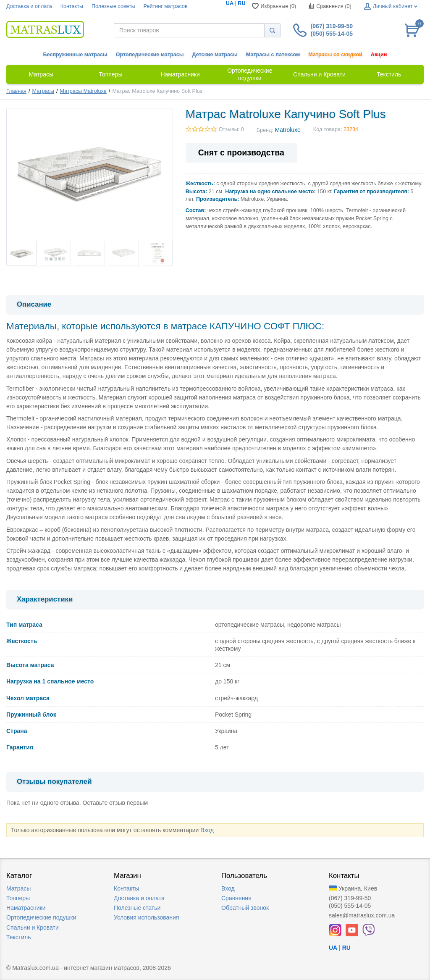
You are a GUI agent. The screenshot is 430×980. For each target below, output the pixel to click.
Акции (379, 55)
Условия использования (146, 917)
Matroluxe (287, 130)
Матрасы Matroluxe (83, 91)
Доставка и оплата (29, 6)
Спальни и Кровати (33, 927)
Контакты (72, 6)
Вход (207, 830)
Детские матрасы (215, 55)
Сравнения (236, 898)
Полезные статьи (137, 908)
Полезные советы (113, 6)
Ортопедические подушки (41, 917)
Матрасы (43, 91)
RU (241, 3)
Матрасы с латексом (273, 55)
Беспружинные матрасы (75, 55)
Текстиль (19, 937)
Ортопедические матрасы (150, 55)
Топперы (18, 898)
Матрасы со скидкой (335, 55)
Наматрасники (26, 908)
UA (230, 3)
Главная (16, 91)
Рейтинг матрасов (166, 6)
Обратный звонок (245, 908)
